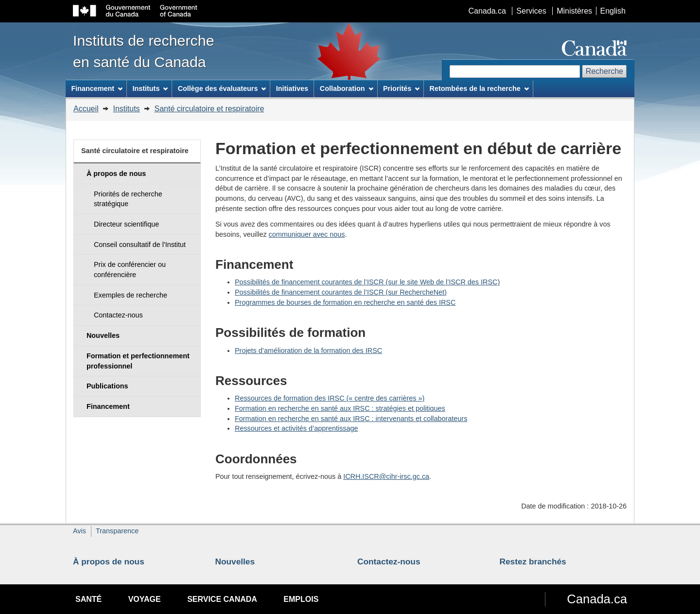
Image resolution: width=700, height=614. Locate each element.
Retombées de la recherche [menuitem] (479, 88)
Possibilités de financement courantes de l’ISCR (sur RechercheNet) (341, 292)
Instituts (126, 109)
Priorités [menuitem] (401, 88)
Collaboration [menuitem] (347, 88)
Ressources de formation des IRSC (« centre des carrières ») (330, 398)
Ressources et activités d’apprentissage (297, 428)
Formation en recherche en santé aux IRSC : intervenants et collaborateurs (351, 419)
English (613, 11)
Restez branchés (533, 561)
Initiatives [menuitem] (292, 88)
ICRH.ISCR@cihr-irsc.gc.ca (386, 476)
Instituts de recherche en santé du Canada (144, 51)
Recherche (604, 71)
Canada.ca (487, 11)
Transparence (117, 531)
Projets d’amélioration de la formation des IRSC (308, 351)
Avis (79, 531)
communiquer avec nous (307, 234)
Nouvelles (235, 561)
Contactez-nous (389, 561)
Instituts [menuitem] (150, 88)
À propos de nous (109, 561)
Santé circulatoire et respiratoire (210, 109)
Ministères (574, 11)
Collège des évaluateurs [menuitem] (222, 88)
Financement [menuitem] (97, 88)
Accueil (86, 109)
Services (531, 11)
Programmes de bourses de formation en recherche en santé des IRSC (345, 302)
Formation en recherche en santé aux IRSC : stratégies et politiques (340, 408)
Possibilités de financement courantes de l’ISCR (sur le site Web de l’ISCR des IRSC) (367, 282)
